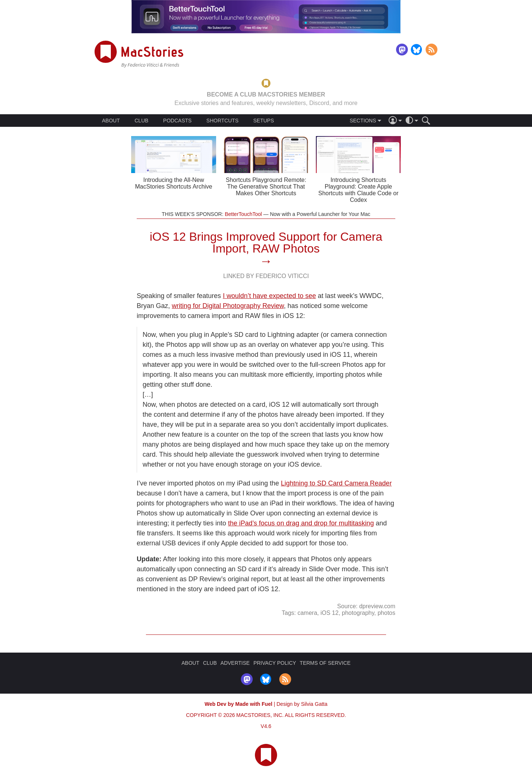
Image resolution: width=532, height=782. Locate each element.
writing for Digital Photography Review (228, 306)
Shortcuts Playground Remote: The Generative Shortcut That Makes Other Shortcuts (266, 187)
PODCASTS (178, 121)
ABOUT (111, 121)
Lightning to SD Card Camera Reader (336, 483)
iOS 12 (329, 613)
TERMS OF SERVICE (325, 663)
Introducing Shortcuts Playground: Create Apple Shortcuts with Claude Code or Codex (359, 190)
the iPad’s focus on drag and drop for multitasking (301, 523)
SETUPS (263, 121)
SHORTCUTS (223, 121)
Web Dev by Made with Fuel (238, 704)
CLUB (141, 121)
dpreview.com (377, 606)
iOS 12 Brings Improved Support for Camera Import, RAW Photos (266, 243)
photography (358, 613)
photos (386, 613)
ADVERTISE (235, 663)
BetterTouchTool (243, 214)
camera (307, 613)
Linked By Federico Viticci (266, 276)
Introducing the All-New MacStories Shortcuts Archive (174, 183)
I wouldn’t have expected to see (269, 296)
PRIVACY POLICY (275, 663)
